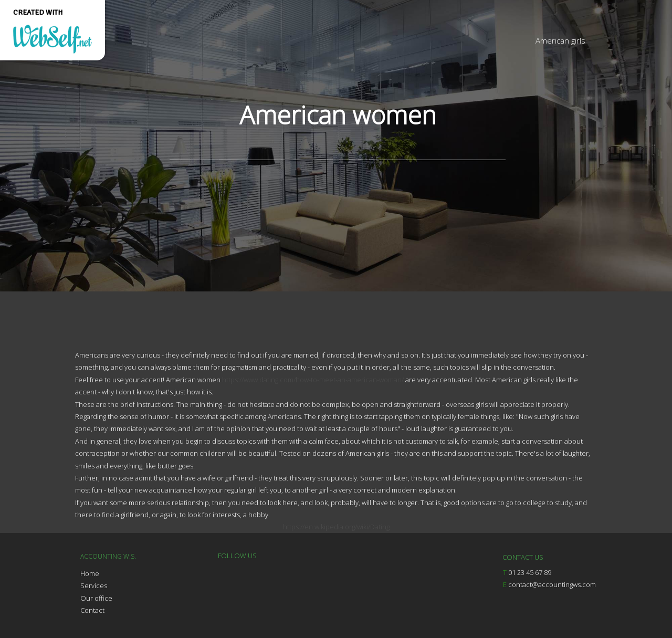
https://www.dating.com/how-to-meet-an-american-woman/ (313, 380)
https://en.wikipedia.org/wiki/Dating (336, 527)
